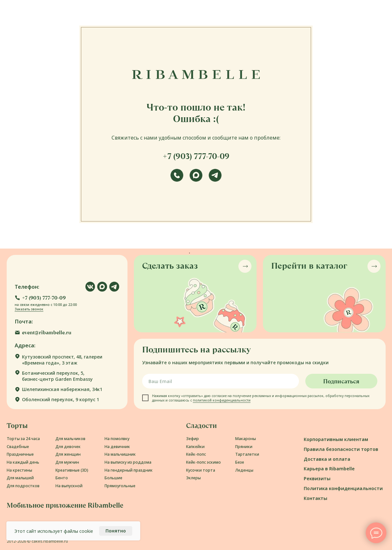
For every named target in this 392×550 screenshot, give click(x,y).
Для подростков (23, 486)
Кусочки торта (201, 470)
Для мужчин (67, 462)
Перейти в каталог (309, 266)
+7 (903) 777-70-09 (196, 156)
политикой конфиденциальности (222, 400)
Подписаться (341, 381)
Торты (17, 426)
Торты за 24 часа (23, 439)
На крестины (19, 470)
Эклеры (193, 478)
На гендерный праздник (129, 470)
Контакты (316, 498)
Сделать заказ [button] (170, 266)
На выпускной (69, 486)
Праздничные (20, 454)
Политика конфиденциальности (343, 488)
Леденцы (244, 470)
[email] (221, 381)
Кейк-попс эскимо (203, 462)
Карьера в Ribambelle (329, 469)
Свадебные (18, 447)
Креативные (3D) (72, 470)
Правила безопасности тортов (341, 449)
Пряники (244, 447)
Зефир (192, 439)
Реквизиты (317, 478)
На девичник (117, 447)
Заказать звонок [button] (29, 309)
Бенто (62, 478)
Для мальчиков (70, 439)
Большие (113, 478)
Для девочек (68, 447)
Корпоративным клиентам (336, 439)
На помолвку (117, 439)
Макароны (246, 439)
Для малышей (20, 478)
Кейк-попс (196, 454)
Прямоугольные (120, 486)
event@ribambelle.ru (47, 333)
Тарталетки (247, 454)
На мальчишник (120, 454)
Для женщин (68, 454)
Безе (240, 462)
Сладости (201, 426)
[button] (40, 298)
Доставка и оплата (327, 459)
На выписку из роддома (128, 462)
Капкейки (195, 447)
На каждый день (23, 462)
